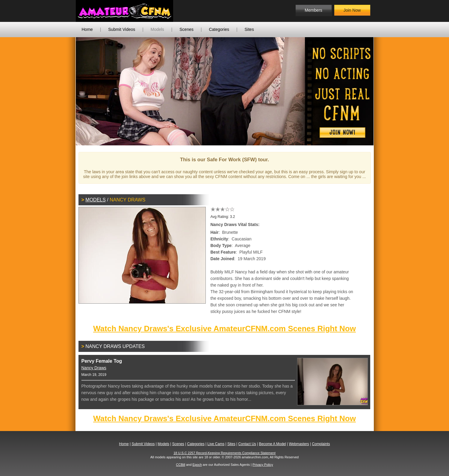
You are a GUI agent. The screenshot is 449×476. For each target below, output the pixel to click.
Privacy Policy (263, 465)
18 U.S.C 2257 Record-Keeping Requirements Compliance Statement (224, 453)
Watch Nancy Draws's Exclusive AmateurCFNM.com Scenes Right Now (224, 329)
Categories (219, 29)
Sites (249, 29)
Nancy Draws (94, 368)
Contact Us (247, 444)
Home (87, 29)
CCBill (181, 465)
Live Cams (216, 444)
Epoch (197, 465)
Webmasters (299, 444)
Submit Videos (122, 29)
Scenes (186, 29)
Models (157, 29)
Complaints (321, 444)
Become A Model (273, 444)
